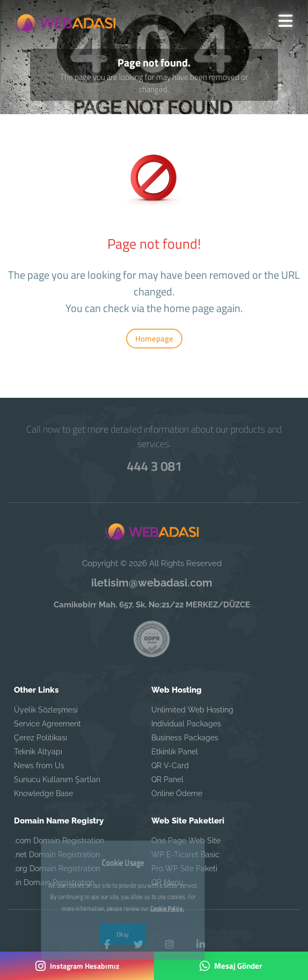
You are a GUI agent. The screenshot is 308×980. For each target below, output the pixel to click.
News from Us (39, 766)
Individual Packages (186, 724)
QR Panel (167, 779)
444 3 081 (154, 466)
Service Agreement (47, 724)
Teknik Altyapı (38, 752)
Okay (123, 902)
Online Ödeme (177, 793)
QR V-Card (170, 766)
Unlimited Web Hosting (192, 710)
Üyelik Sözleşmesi (46, 710)
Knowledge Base (43, 793)
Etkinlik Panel (175, 752)
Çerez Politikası (41, 738)
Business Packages (185, 738)
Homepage (154, 339)
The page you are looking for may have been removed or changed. (154, 83)
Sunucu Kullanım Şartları (57, 779)
